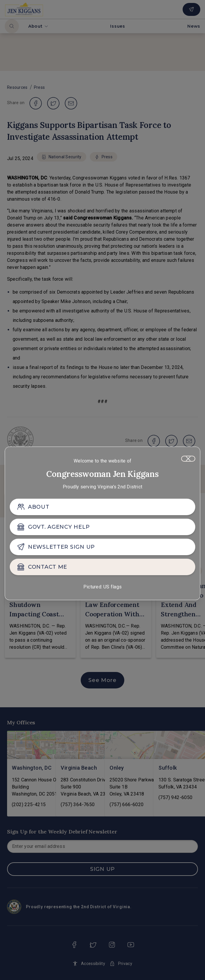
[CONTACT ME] (102, 567)
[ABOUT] (102, 507)
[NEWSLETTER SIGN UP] (102, 547)
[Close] (188, 459)
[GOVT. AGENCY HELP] (102, 527)
